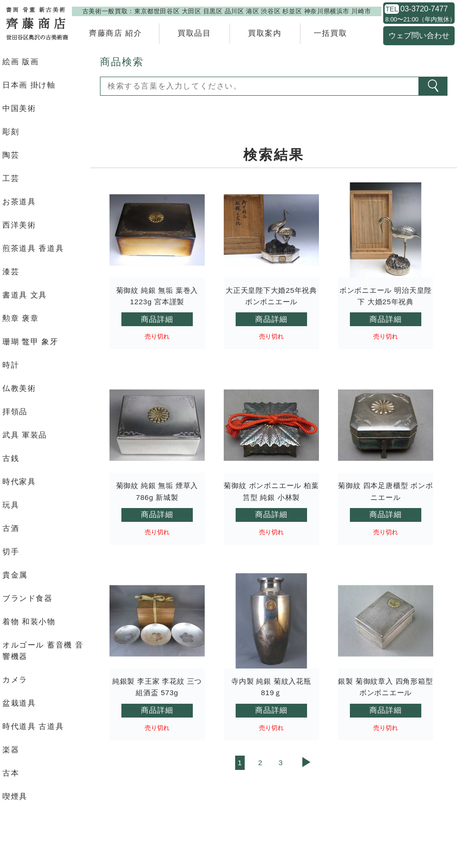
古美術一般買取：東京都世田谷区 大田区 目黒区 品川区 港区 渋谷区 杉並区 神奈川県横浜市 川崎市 (227, 11)
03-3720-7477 (424, 9)
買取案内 (265, 33)
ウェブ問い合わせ (419, 35)
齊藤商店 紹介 (116, 33)
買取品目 (194, 33)
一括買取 (330, 33)
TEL (392, 9)
